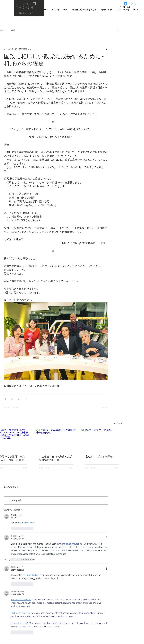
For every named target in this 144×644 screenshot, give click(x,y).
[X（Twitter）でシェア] (12, 399)
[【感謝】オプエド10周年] (102, 440)
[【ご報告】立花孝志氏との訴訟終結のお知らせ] (56, 440)
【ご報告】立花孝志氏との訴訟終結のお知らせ (56, 459)
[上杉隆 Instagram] (129, 7)
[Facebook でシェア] (5, 399)
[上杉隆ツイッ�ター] (124, 7)
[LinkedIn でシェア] (19, 399)
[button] (118, 31)
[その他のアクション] (106, 49)
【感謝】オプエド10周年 (99, 457)
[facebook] (120, 7)
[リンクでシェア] (26, 399)
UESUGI (24, 4)
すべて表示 (117, 423)
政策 (13, 30)
